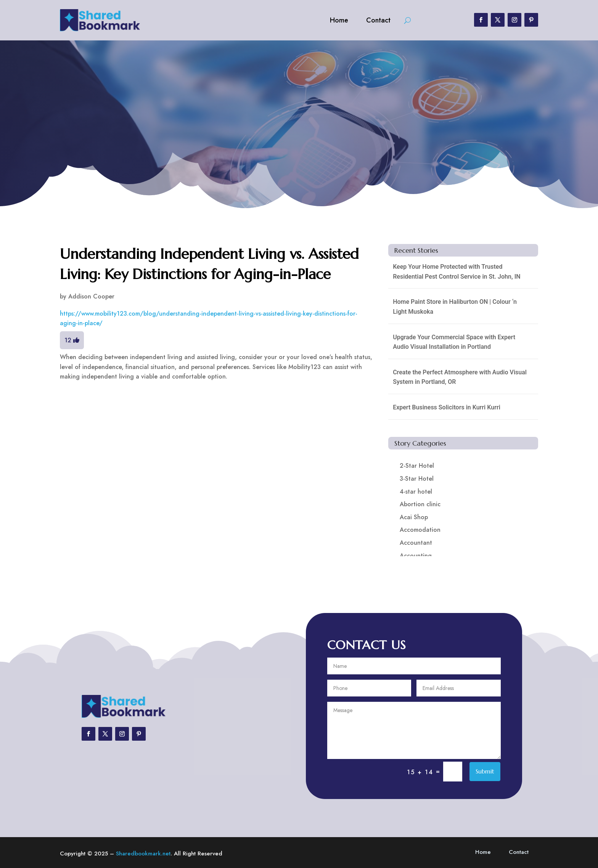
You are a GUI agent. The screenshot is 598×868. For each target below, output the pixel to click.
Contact (378, 20)
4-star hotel (416, 492)
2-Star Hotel (417, 466)
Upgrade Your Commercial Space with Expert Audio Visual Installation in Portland (454, 342)
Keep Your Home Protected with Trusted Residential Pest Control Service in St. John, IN (457, 272)
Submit (485, 771)
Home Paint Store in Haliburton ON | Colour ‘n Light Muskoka (455, 307)
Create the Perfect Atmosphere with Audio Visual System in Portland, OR (460, 377)
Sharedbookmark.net (143, 854)
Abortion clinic (420, 504)
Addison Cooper (91, 296)
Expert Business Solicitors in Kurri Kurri (447, 407)
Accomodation (420, 530)
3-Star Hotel (417, 479)
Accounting (416, 556)
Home (339, 20)
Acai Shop (414, 517)
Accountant (416, 543)
